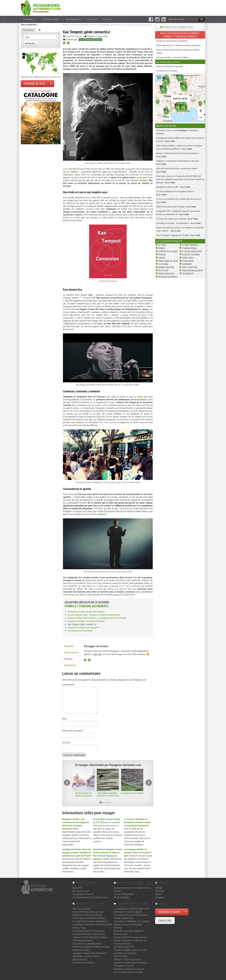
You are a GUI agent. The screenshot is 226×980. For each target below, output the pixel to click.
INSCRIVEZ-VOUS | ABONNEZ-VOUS (178, 27)
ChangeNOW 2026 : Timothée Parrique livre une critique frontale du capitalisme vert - (178, 213)
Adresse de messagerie (73, 731)
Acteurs (92, 19)
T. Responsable (51, 19)
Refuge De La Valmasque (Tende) (87, 915)
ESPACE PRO (165, 921)
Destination (28, 30)
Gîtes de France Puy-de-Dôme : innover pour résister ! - (178, 170)
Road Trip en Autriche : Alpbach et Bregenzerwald (129, 932)
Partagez (68, 659)
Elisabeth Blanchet (74, 36)
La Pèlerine (163, 264)
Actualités (30, 19)
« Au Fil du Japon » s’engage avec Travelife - (178, 235)
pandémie (142, 399)
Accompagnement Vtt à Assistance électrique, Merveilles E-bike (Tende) (89, 932)
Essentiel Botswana (191, 255)
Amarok (162, 248)
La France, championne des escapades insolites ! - (176, 193)
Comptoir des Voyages (168, 251)
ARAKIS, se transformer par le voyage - (176, 207)
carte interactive (54, 77)
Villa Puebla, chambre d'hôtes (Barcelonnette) (86, 958)
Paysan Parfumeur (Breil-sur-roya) (88, 912)
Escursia (162, 255)
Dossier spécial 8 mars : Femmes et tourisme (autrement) (94, 615)
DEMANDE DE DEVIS (35, 84)
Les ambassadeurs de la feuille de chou (90, 897)
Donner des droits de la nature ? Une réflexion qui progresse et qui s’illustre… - (180, 229)
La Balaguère (188, 261)
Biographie (69, 646)
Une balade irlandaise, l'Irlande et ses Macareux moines (108, 796)
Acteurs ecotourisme (79, 24)
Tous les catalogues (82, 908)
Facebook (159, 891)
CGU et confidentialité (124, 894)
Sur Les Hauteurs (190, 267)
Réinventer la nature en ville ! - (173, 187)
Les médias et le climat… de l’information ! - (178, 223)
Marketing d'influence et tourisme (129, 969)
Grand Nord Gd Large (168, 261)
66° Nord (162, 245)
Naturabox (187, 264)
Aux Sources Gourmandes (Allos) (87, 943)
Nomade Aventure (166, 267)
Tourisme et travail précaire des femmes (86, 611)
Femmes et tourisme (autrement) (106, 24)
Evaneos (162, 258)
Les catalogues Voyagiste (169, 241)
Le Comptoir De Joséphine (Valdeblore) (90, 921)
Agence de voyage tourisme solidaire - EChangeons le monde (131, 964)
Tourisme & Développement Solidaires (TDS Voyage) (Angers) (90, 939)
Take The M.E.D (121, 956)
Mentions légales (122, 897)
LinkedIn (159, 888)
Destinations (74, 19)
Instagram (160, 897)
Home (65, 24)
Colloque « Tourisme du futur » (128, 959)
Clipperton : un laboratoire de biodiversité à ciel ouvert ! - (178, 162)
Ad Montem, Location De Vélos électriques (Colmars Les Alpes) (92, 948)
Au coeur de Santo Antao (132, 793)
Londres (74, 172)
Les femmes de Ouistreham (80, 631)
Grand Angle (188, 258)
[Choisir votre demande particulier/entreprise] (51, 84)
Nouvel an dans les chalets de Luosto (84, 794)
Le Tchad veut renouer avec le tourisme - (177, 219)
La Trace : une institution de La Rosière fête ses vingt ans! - (179, 201)
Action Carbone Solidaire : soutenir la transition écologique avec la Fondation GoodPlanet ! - (179, 147)
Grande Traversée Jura (124, 918)
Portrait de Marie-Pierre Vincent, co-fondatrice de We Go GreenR (97, 618)
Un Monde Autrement (168, 277)
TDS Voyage (163, 270)
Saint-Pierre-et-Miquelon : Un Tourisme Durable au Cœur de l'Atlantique (132, 923)
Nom (65, 719)
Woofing (118, 928)
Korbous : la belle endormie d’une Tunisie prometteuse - (178, 155)
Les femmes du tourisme (125, 953)
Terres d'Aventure (166, 274)
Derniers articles (72, 652)
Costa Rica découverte (192, 251)
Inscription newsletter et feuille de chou (132, 888)
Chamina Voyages (190, 248)
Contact (118, 891)
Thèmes (108, 19)
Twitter (158, 894)
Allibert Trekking (190, 245)
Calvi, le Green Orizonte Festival (128, 972)
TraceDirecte (188, 274)
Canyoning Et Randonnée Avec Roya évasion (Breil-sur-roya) (92, 926)
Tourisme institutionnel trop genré (84, 627)
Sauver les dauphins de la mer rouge (130, 950)
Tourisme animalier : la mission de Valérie (86, 621)
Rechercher (30, 43)
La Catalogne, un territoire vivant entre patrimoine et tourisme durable (131, 910)
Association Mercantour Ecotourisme (131, 915)
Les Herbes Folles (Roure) (84, 963)
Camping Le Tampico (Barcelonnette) (89, 953)
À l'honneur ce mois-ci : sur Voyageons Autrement (177, 132)
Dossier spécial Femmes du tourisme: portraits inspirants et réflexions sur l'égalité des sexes (131, 940)
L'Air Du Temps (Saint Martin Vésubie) (89, 918)
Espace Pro (77, 888)
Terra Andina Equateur (192, 270)
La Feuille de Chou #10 (124, 947)
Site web (66, 742)
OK (202, 19)
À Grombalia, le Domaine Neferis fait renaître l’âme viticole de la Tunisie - (180, 140)
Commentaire (68, 684)
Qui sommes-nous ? (81, 891)
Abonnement (70, 665)
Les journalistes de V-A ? (83, 894)
